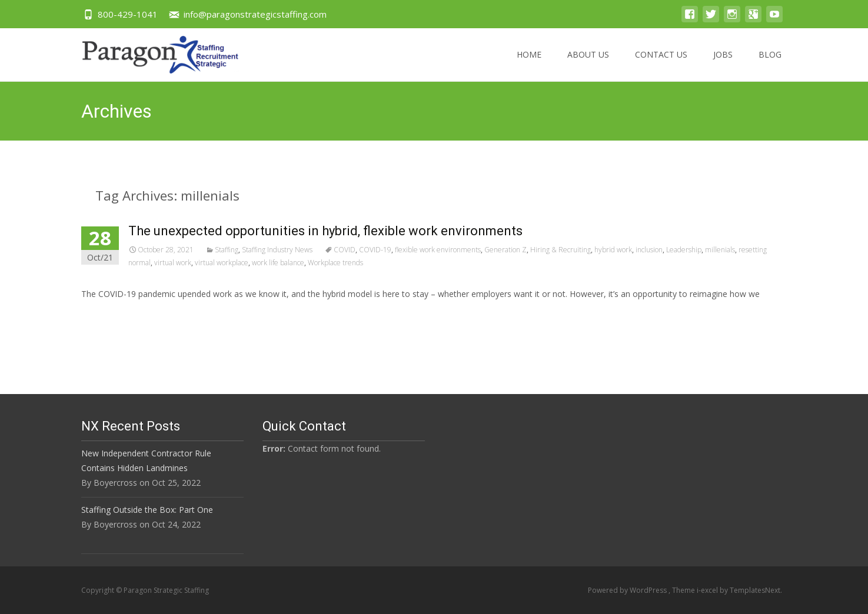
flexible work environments (438, 250)
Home (529, 65)
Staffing (227, 250)
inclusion (649, 250)
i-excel (708, 590)
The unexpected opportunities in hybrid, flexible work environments (325, 231)
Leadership (684, 250)
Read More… (107, 316)
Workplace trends (335, 263)
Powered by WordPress (628, 590)
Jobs (723, 65)
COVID (345, 250)
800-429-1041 (128, 14)
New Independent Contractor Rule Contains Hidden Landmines (146, 460)
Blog (770, 65)
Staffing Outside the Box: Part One (147, 510)
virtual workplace (222, 263)
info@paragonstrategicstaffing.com (255, 14)
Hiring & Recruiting (561, 250)
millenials (720, 250)
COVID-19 (375, 250)
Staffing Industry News (277, 250)
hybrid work (613, 250)
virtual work (173, 263)
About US (588, 65)
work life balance (278, 263)
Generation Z (505, 250)
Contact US (661, 65)
